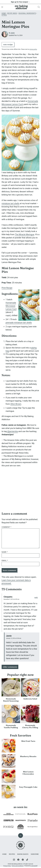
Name (5, 552)
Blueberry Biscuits (28, 756)
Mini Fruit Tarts (28, 741)
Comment (6, 527)
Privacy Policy (7, 866)
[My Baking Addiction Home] (21, 7)
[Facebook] (18, 860)
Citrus (4, 15)
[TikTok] (27, 860)
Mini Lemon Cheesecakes (28, 773)
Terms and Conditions (18, 866)
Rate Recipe (8, 44)
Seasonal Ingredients (27, 13)
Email (5, 561)
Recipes (12, 854)
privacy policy (33, 49)
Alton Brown (16, 404)
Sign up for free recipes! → (21, 2)
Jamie (13, 33)
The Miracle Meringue (25, 234)
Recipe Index (12, 13)
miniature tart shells (10, 203)
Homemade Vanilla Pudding (11, 726)
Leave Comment (9, 570)
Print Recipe (7, 288)
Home (4, 13)
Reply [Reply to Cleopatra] (36, 597)
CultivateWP (34, 866)
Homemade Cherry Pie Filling (30, 726)
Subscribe (35, 854)
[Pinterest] (23, 860)
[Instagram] (14, 860)
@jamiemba (13, 431)
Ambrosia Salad (30, 699)
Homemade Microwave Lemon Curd (11, 306)
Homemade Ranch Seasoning (11, 700)
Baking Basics (23, 854)
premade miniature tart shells (19, 323)
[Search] (39, 7)
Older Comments (10, 667)
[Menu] (2, 7)
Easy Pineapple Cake (28, 787)
